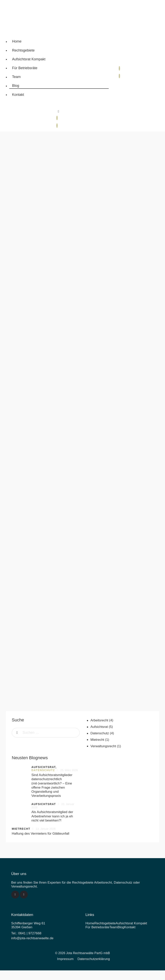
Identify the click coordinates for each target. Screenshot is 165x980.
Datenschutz (100, 734)
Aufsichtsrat (99, 727)
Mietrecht (97, 740)
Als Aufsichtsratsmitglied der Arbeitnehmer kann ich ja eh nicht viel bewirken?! (52, 817)
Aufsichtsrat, (44, 767)
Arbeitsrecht (99, 721)
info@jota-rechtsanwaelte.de (32, 939)
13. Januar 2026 (46, 829)
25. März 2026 (69, 771)
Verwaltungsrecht (103, 746)
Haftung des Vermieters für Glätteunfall (41, 834)
